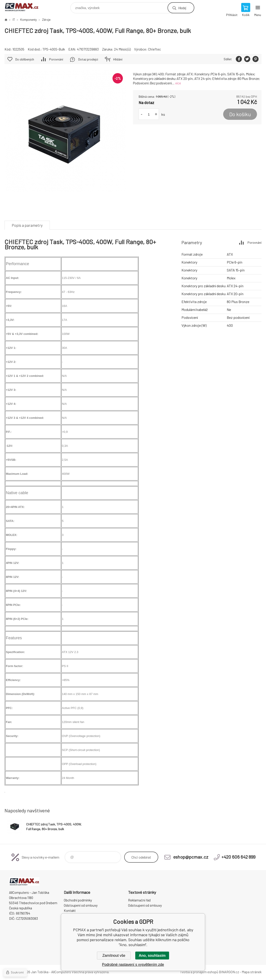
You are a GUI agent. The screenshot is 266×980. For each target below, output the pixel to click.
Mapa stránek (252, 972)
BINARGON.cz (229, 972)
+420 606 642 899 (238, 857)
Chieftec (155, 49)
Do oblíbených (25, 59)
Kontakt (70, 910)
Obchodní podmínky (78, 900)
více (178, 83)
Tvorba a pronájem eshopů (199, 972)
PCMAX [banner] (24, 7)
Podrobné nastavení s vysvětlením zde (133, 965)
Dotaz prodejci (88, 59)
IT (14, 20)
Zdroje (46, 20)
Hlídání (118, 59)
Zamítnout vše (114, 956)
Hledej (182, 8)
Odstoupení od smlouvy (81, 905)
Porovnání (56, 59)
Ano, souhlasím (152, 956)
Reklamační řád (139, 900)
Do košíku (240, 114)
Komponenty (29, 20)
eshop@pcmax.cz (191, 857)
